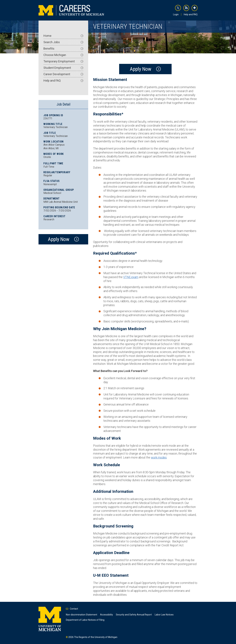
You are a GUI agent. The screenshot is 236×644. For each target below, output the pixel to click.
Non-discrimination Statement (82, 615)
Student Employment (63, 68)
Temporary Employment (63, 61)
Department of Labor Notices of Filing (85, 620)
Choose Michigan (63, 55)
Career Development (63, 74)
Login (176, 14)
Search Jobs (63, 42)
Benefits (63, 49)
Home (63, 36)
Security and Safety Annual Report (134, 615)
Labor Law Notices (164, 615)
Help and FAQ (191, 14)
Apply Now (141, 69)
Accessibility (107, 615)
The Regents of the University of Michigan (96, 637)
